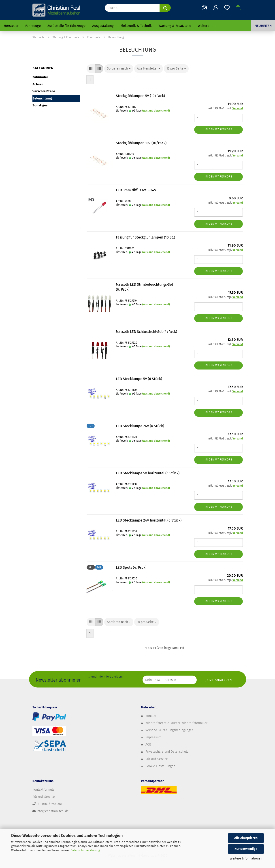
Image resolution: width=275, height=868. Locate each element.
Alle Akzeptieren (246, 838)
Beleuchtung (42, 98)
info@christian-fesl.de (53, 811)
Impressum (153, 737)
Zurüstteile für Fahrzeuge (66, 26)
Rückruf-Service (157, 759)
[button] (205, 8)
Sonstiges (40, 105)
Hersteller (11, 26)
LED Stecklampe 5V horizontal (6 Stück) (148, 473)
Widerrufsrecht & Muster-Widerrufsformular (176, 723)
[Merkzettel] (227, 8)
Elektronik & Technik (136, 26)
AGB (148, 744)
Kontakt (151, 716)
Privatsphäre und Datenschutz (167, 752)
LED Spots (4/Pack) (131, 567)
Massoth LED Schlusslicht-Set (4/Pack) (146, 332)
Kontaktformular (44, 790)
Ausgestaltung (103, 26)
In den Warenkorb (219, 129)
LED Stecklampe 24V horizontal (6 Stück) (149, 520)
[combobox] (119, 69)
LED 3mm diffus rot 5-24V (136, 190)
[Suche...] (165, 8)
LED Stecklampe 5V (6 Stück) (139, 379)
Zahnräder (40, 77)
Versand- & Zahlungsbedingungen (169, 730)
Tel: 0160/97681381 (49, 804)
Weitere (204, 26)
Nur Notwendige (246, 849)
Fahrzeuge (33, 26)
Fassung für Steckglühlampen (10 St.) (145, 237)
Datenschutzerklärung (85, 850)
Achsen (38, 84)
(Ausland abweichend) (156, 111)
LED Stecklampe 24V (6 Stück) (140, 426)
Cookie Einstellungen (160, 766)
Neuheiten (263, 26)
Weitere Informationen (246, 858)
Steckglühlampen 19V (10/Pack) (141, 143)
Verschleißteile (44, 91)
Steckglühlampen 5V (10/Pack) (140, 96)
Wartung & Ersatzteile (175, 26)
